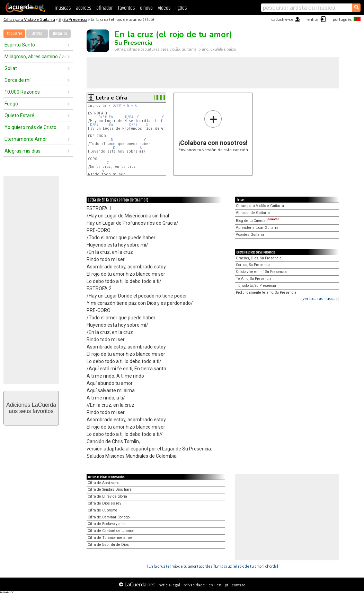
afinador (104, 8)
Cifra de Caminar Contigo (109, 517)
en (219, 585)
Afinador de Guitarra (253, 213)
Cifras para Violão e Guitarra (29, 19)
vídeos (164, 8)
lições (181, 8)
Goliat (11, 68)
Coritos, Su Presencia (253, 265)
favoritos (126, 8)
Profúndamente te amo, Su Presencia (266, 292)
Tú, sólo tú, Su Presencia (256, 286)
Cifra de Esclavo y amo (106, 524)
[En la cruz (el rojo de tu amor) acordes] (180, 566)
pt (227, 585)
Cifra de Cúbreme (103, 510)
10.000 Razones (22, 92)
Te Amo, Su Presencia (254, 279)
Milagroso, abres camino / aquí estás (36, 57)
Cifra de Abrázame (104, 483)
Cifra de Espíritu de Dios (108, 545)
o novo (146, 8)
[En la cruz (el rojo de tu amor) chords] (246, 566)
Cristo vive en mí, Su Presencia (261, 272)
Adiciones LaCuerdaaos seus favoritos (31, 408)
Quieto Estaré (19, 115)
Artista (37, 34)
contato (238, 585)
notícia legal (169, 585)
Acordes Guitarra (250, 235)
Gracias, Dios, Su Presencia (259, 258)
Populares (14, 34)
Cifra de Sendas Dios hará (110, 489)
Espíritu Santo (20, 45)
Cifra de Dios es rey (104, 503)
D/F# (117, 106)
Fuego (11, 104)
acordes (83, 8)
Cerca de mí (17, 80)
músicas (63, 8)
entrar (313, 19)
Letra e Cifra (112, 98)
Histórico (60, 34)
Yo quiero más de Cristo (30, 127)
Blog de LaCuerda (257, 221)
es (211, 585)
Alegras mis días (23, 151)
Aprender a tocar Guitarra (257, 228)
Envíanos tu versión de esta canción (213, 131)
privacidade (194, 585)
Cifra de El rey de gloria (107, 496)
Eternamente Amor (26, 139)
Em (104, 106)
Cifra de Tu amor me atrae (110, 538)
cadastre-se (282, 19)
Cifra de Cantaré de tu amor (111, 531)
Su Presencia (75, 19)
